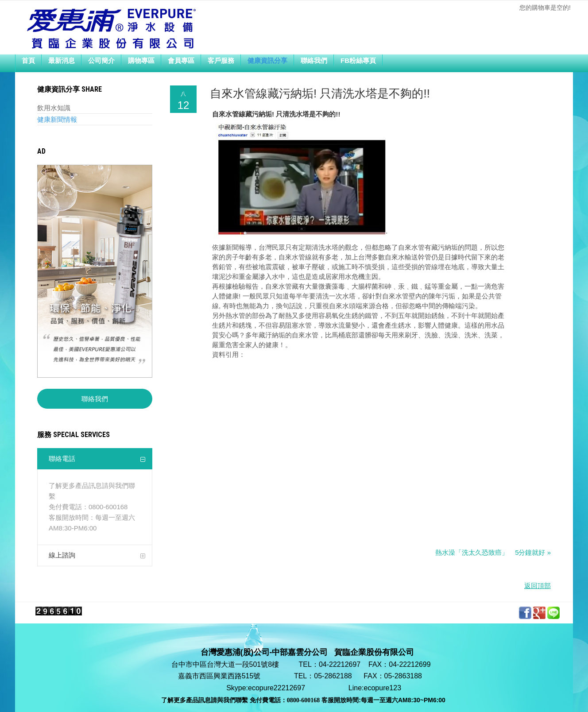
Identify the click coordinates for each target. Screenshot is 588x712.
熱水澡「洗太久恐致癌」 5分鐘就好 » (493, 552)
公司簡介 (101, 60)
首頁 (28, 60)
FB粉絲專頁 (358, 60)
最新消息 (62, 60)
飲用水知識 (54, 108)
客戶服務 (221, 60)
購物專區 (141, 60)
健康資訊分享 (267, 60)
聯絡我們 (314, 60)
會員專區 (181, 60)
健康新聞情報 (57, 119)
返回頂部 (538, 586)
